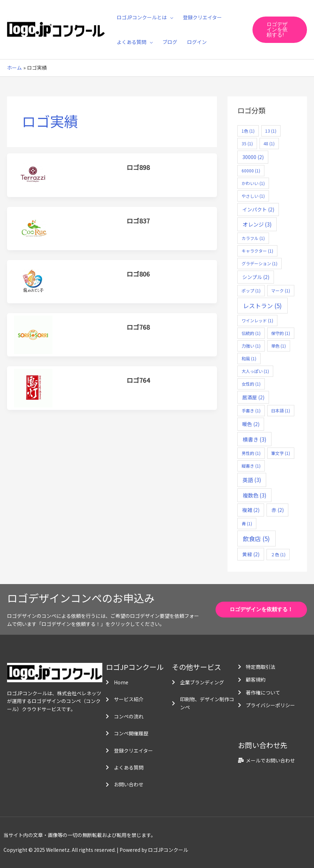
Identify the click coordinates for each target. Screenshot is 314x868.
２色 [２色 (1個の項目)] (278, 554)
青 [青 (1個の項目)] (247, 523)
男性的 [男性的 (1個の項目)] (251, 453)
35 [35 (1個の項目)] (247, 143)
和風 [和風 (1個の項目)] (249, 358)
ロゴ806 (138, 274)
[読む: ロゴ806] (33, 281)
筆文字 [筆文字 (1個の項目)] (281, 453)
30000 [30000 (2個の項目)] (253, 157)
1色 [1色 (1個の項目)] (248, 131)
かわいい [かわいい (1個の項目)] (253, 183)
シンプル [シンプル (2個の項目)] (256, 277)
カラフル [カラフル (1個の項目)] (253, 238)
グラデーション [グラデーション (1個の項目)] (259, 263)
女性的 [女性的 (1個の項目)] (251, 384)
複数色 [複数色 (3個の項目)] (255, 495)
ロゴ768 (138, 327)
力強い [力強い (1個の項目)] (251, 346)
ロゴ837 (138, 221)
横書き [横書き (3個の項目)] (255, 439)
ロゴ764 (138, 380)
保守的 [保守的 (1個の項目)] (281, 333)
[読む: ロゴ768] (33, 334)
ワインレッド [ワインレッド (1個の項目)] (257, 320)
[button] (280, 30)
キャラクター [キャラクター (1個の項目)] (257, 251)
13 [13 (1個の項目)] (271, 131)
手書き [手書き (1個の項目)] (251, 410)
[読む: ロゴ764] (33, 387)
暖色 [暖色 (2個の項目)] (251, 424)
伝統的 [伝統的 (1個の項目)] (251, 333)
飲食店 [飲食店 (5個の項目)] (256, 538)
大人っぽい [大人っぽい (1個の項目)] (255, 371)
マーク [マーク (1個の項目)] (281, 290)
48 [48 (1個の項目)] (269, 143)
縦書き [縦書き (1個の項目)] (251, 466)
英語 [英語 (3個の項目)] (252, 480)
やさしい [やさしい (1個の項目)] (253, 196)
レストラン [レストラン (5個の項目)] (262, 306)
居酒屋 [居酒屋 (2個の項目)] (253, 397)
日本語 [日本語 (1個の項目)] (281, 410)
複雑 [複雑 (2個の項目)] (251, 510)
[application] (170, 17)
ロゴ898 (138, 167)
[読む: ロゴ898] (33, 175)
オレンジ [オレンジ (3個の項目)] (257, 224)
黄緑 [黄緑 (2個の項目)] (251, 554)
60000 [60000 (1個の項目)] (251, 170)
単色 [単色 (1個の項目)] (278, 346)
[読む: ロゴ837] (33, 228)
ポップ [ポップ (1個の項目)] (251, 290)
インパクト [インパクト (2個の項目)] (258, 209)
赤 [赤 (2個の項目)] (278, 510)
